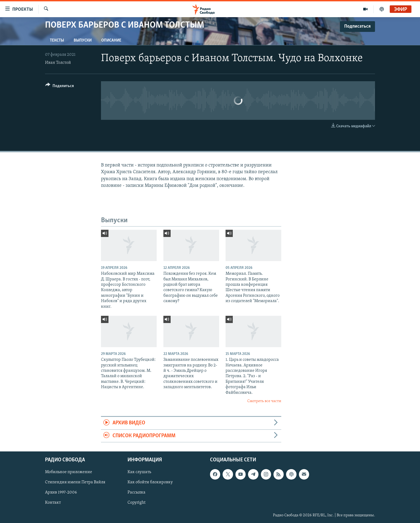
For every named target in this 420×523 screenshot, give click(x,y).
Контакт (53, 503)
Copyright (136, 503)
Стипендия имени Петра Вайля (75, 482)
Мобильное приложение (69, 472)
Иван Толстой (58, 63)
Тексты (57, 40)
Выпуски (83, 40)
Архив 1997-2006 (61, 493)
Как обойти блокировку (150, 482)
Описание (111, 40)
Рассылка (136, 493)
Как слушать (139, 472)
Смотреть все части (264, 401)
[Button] (60, 87)
